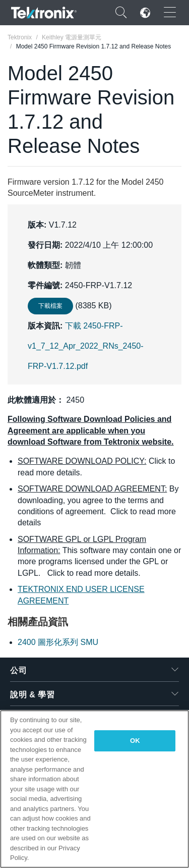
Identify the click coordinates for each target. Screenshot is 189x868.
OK (135, 741)
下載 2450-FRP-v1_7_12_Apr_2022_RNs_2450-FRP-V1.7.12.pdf (86, 346)
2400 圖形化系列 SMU (58, 642)
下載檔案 (50, 306)
